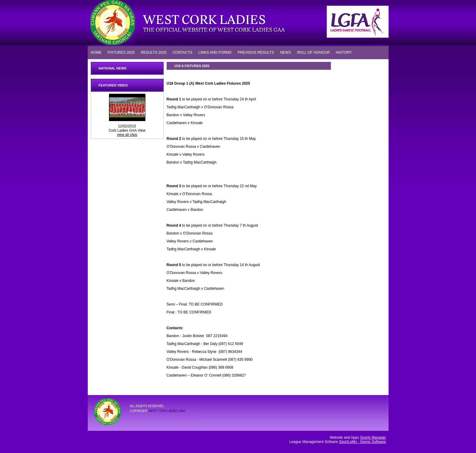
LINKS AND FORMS (215, 52)
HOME (96, 52)
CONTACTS (182, 52)
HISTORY (344, 52)
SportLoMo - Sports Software (363, 442)
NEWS (286, 52)
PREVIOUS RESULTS (256, 52)
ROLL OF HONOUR (314, 52)
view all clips (127, 135)
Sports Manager (373, 438)
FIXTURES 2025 (121, 52)
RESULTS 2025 (154, 52)
